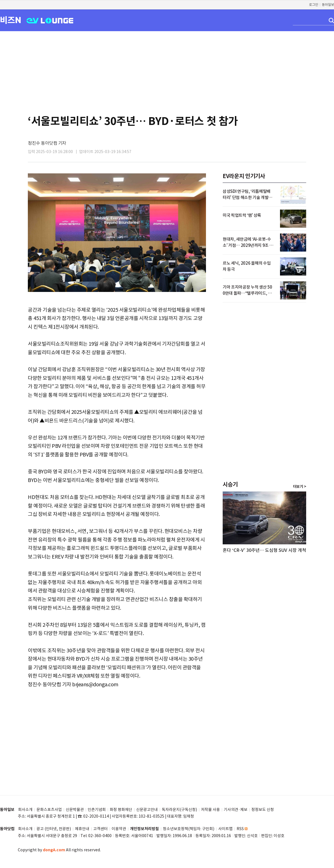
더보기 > (300, 487)
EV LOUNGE (50, 20)
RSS (242, 829)
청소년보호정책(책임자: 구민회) (189, 829)
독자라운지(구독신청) (179, 810)
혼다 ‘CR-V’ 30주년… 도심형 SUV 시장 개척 (264, 550)
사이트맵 (225, 829)
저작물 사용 (210, 810)
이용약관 (119, 829)
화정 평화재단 (121, 810)
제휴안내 (82, 829)
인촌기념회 (97, 810)
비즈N (11, 20)
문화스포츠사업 (49, 810)
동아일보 (328, 5)
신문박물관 (75, 810)
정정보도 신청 (263, 810)
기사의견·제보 (236, 810)
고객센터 (100, 829)
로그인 (314, 5)
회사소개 (25, 810)
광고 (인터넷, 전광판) (54, 829)
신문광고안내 (147, 810)
